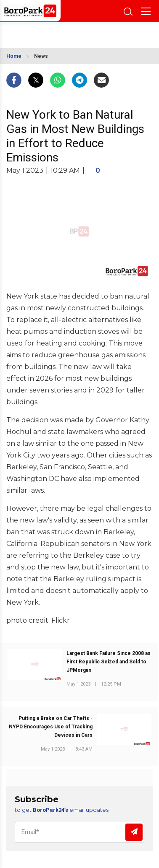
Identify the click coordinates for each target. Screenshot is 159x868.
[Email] (79, 832)
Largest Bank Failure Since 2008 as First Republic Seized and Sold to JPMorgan (109, 662)
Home (14, 56)
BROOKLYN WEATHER (46, 33)
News (41, 56)
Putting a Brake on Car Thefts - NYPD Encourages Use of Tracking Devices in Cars (51, 727)
